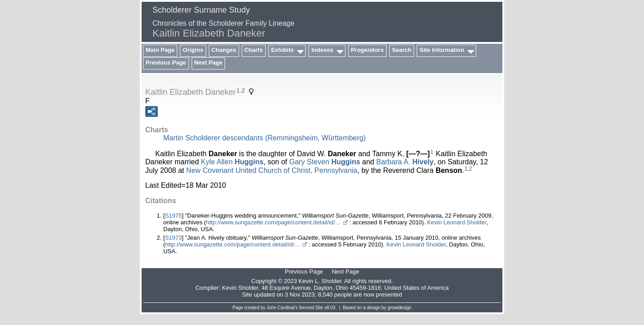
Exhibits (283, 50)
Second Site (311, 308)
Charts (254, 50)
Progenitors (367, 50)
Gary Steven (324, 162)
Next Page (209, 63)
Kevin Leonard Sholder (457, 222)
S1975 (174, 216)
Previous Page (166, 63)
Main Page (160, 50)
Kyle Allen (232, 162)
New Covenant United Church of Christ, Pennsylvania (272, 170)
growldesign (399, 308)
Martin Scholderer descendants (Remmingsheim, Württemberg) (264, 138)
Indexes (322, 50)
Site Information (442, 50)
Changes (224, 50)
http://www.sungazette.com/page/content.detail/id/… (274, 222)
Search (402, 50)
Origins (193, 50)
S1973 (174, 238)
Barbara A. (405, 162)
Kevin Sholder (240, 288)
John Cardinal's (282, 308)
